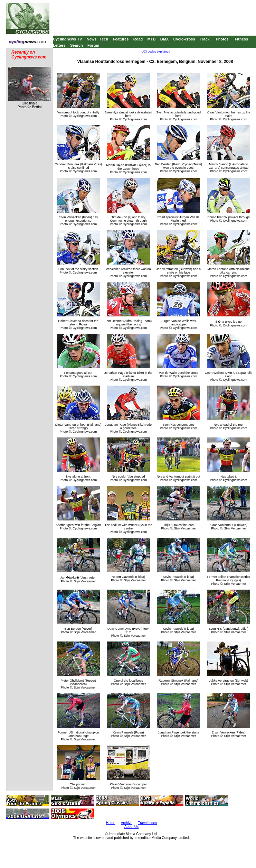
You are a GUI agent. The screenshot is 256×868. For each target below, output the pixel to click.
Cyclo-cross (184, 39)
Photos (222, 39)
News (92, 39)
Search (77, 45)
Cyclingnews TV (67, 39)
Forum (93, 45)
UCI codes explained (156, 52)
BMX (164, 39)
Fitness (241, 39)
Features (121, 39)
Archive (127, 823)
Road (138, 39)
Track (205, 39)
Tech (104, 39)
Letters (59, 45)
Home (111, 823)
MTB (152, 39)
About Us (131, 827)
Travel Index (148, 823)
